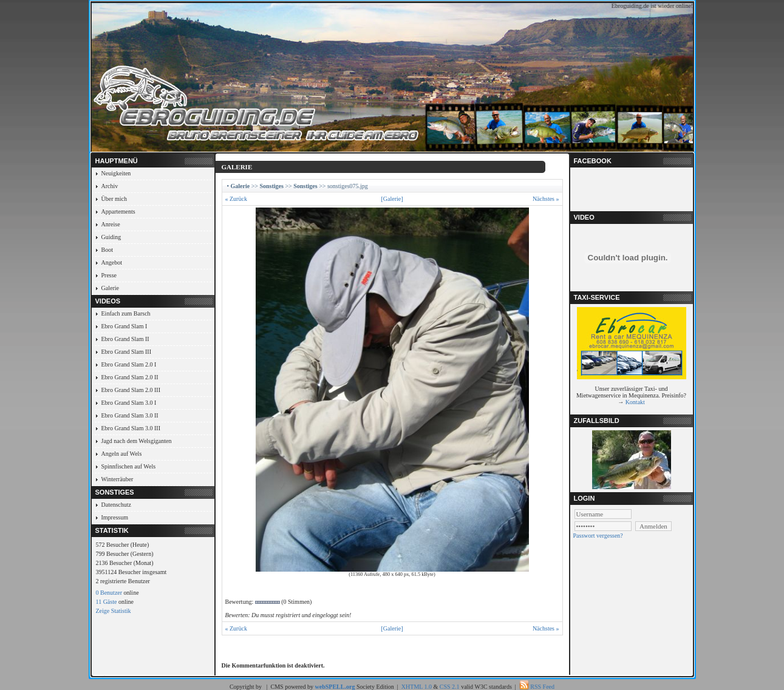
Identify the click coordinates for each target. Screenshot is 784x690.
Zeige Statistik (114, 611)
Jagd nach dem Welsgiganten (137, 441)
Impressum (115, 517)
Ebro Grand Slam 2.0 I (129, 364)
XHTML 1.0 (417, 687)
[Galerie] (392, 199)
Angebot (112, 262)
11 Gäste (107, 602)
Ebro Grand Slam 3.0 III (131, 428)
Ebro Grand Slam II (125, 339)
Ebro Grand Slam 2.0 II (130, 377)
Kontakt (635, 402)
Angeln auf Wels (122, 454)
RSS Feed (542, 687)
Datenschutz (116, 505)
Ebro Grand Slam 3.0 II (130, 415)
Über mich (114, 199)
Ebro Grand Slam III (126, 352)
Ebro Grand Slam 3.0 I (129, 403)
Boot (107, 250)
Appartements (118, 211)
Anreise (111, 224)
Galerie (110, 288)
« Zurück (236, 199)
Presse (109, 275)
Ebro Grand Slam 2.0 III (131, 390)
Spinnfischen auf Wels (129, 466)
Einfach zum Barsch (126, 313)
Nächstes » (546, 199)
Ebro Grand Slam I (124, 326)
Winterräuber (118, 479)
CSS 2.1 (450, 687)
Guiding (111, 237)
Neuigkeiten (116, 173)
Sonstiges (271, 186)
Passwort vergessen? (598, 536)
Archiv (110, 186)
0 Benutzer (109, 593)
